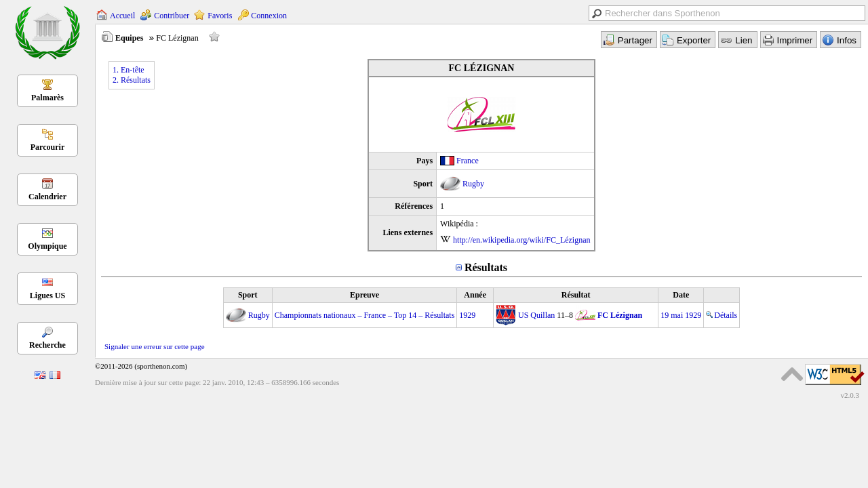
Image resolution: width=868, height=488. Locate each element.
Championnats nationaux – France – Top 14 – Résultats (365, 315)
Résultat (576, 295)
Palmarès (47, 98)
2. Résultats (132, 80)
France (468, 161)
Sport (248, 295)
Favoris (220, 16)
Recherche (47, 345)
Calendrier (47, 197)
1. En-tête (129, 70)
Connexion (269, 16)
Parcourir (47, 147)
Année (475, 295)
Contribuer (172, 16)
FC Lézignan (620, 315)
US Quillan (536, 315)
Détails (722, 315)
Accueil (122, 16)
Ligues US (47, 296)
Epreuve (364, 295)
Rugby (473, 184)
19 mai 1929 (681, 315)
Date (681, 295)
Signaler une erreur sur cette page (155, 346)
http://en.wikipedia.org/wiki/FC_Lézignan (521, 240)
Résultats (486, 267)
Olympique (47, 246)
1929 (467, 315)
